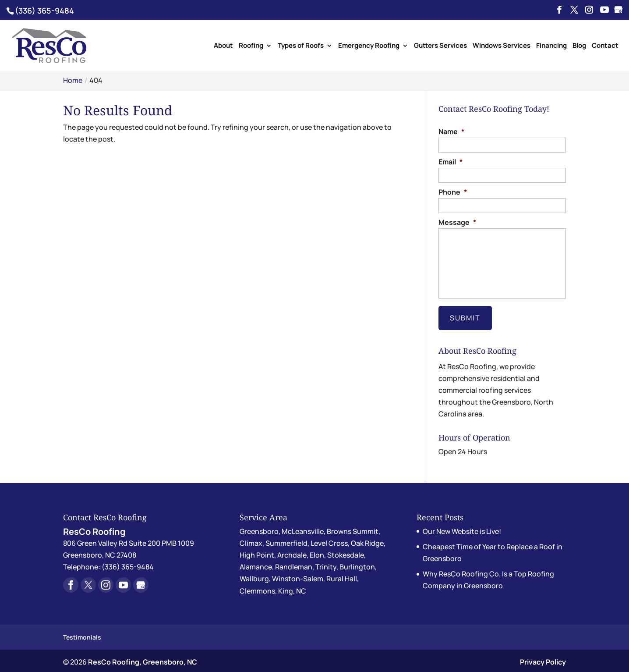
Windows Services (502, 46)
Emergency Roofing (369, 46)
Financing (551, 46)
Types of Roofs (301, 46)
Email (451, 162)
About (223, 46)
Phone (453, 192)
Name (451, 132)
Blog (579, 46)
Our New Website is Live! (462, 528)
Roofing (251, 46)
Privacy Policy (543, 659)
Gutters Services (440, 46)
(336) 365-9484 (44, 11)
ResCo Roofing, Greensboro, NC (143, 659)
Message (457, 222)
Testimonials (82, 634)
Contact (605, 46)
